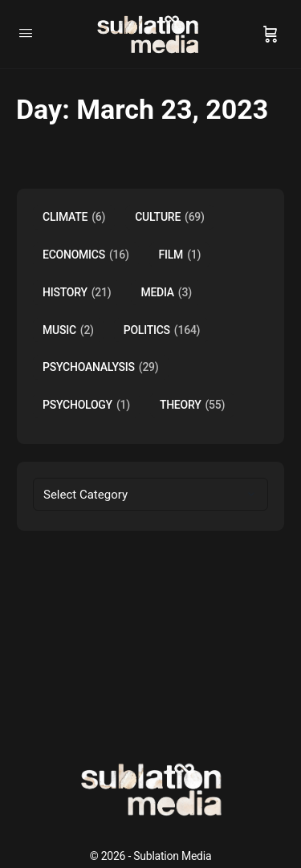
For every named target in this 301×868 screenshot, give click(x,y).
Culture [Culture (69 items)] (170, 217)
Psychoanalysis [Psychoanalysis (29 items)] (101, 367)
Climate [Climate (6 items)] (74, 217)
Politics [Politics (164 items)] (162, 330)
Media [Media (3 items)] (166, 293)
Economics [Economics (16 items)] (86, 255)
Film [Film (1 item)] (180, 255)
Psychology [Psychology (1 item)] (86, 405)
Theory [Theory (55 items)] (192, 405)
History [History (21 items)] (77, 293)
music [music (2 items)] (68, 330)
